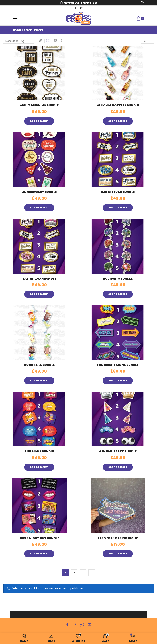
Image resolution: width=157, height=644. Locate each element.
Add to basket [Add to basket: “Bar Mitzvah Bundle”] (118, 208)
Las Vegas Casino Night (118, 538)
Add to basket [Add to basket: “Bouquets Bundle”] (118, 294)
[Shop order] (18, 41)
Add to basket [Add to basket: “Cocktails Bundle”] (39, 381)
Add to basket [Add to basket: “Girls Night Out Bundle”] (39, 554)
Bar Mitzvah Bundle (118, 192)
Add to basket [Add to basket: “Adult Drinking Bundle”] (39, 121)
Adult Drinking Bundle (39, 105)
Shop (28, 30)
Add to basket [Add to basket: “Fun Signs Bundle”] (39, 467)
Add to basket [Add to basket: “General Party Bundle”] (118, 467)
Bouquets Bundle (118, 279)
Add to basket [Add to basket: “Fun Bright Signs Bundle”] (118, 381)
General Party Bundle (118, 451)
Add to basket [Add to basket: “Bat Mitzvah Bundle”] (39, 294)
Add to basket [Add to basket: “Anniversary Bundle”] (39, 208)
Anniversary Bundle (39, 192)
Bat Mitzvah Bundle (39, 279)
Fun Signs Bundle (39, 451)
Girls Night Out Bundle (39, 538)
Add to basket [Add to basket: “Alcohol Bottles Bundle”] (118, 121)
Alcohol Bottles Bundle (118, 105)
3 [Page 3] (83, 573)
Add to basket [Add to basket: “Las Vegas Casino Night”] (118, 554)
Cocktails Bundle (39, 365)
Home (17, 30)
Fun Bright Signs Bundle (118, 365)
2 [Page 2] (74, 573)
